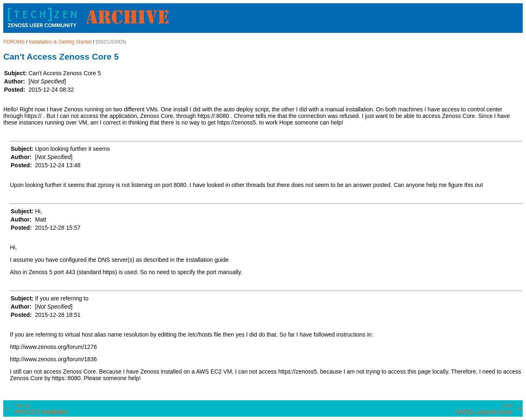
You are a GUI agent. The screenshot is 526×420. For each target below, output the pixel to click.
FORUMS (14, 42)
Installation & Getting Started (60, 42)
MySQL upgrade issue (484, 409)
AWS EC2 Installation (41, 409)
